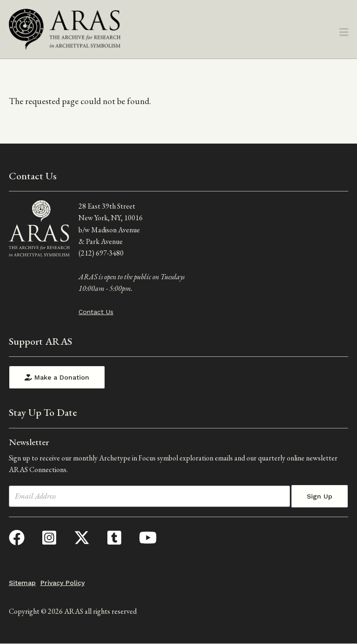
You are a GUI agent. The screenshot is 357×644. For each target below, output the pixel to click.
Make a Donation (57, 377)
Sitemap (22, 583)
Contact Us (96, 312)
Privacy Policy (63, 583)
